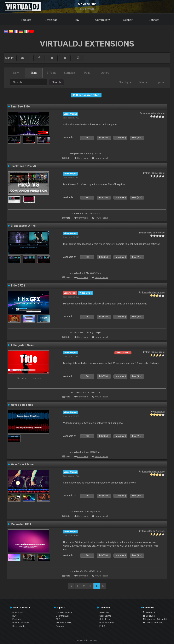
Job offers (105, 619)
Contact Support (64, 612)
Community (103, 20)
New (16, 73)
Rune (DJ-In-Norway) (153, 233)
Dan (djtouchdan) (155, 173)
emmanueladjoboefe (154, 113)
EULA (102, 626)
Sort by (125, 82)
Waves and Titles (22, 405)
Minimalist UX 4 (21, 524)
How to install (101, 158)
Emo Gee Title (20, 106)
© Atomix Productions (87, 640)
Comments (83, 158)
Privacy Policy (107, 623)
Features (17, 619)
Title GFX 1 (18, 286)
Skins (34, 73)
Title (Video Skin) (22, 345)
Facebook (149, 612)
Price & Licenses (21, 623)
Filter (143, 82)
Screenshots (19, 626)
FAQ (58, 619)
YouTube (149, 616)
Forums (60, 626)
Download (51, 20)
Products (25, 20)
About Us (104, 612)
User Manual (62, 616)
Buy (77, 20)
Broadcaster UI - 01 (23, 226)
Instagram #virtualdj (155, 619)
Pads (87, 73)
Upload (161, 82)
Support (128, 20)
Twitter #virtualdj (153, 623)
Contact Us (105, 616)
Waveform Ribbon (22, 464)
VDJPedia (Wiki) (64, 623)
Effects (52, 73)
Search (56, 82)
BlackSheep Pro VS (23, 166)
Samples (69, 73)
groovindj (159, 412)
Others (105, 73)
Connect (154, 20)
